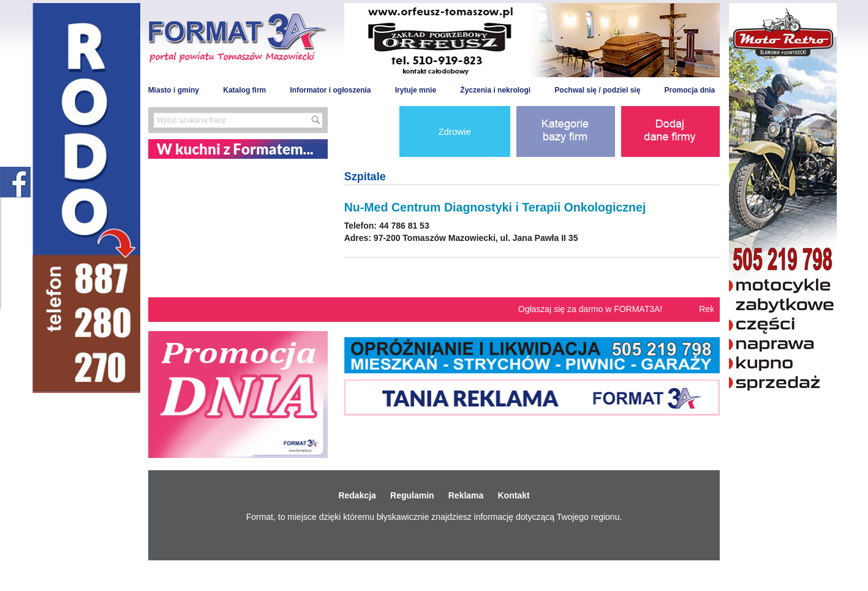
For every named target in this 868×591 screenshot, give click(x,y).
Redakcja (357, 495)
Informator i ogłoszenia (330, 90)
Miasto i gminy (174, 90)
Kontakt (513, 495)
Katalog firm (244, 90)
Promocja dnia (690, 90)
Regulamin (412, 495)
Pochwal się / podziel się (597, 90)
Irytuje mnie (416, 90)
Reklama (466, 495)
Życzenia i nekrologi (495, 90)
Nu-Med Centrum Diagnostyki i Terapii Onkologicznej (495, 207)
